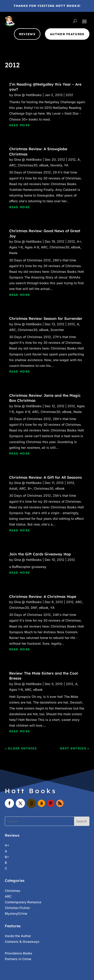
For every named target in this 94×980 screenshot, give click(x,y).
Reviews (27, 34)
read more (20, 125)
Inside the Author (18, 936)
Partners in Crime (18, 959)
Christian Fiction (17, 908)
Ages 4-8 (32, 247)
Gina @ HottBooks (28, 95)
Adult (13, 488)
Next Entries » (75, 748)
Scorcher (57, 330)
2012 (69, 95)
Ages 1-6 (16, 247)
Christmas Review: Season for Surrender (46, 318)
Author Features (67, 34)
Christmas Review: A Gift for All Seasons (46, 477)
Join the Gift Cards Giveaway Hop (40, 554)
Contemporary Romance (23, 902)
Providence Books (19, 953)
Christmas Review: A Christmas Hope (43, 596)
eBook (44, 165)
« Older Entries (21, 748)
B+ (30, 488)
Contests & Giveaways (22, 942)
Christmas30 (28, 165)
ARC (12, 165)
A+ (79, 241)
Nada (13, 253)
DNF (34, 608)
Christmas (13, 891)
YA (66, 165)
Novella (56, 165)
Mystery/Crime (16, 913)
